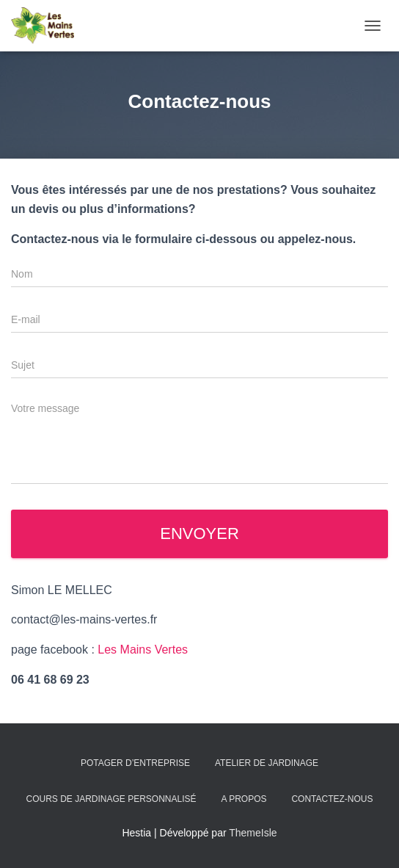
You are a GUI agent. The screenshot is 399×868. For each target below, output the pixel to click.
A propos (244, 799)
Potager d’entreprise (135, 763)
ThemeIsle (253, 833)
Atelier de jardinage (267, 763)
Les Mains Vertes (143, 650)
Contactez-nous (332, 799)
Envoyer (199, 534)
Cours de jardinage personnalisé (111, 799)
